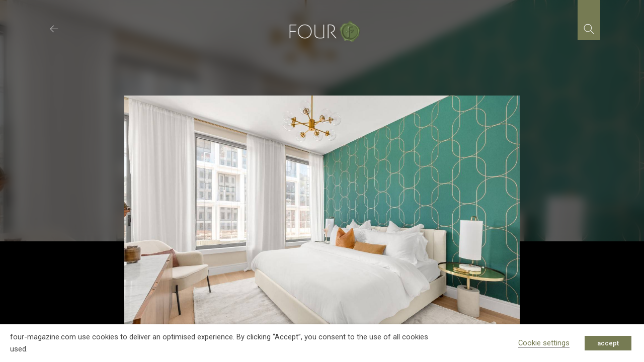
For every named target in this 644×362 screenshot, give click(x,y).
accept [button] (608, 343)
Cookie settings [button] (544, 343)
